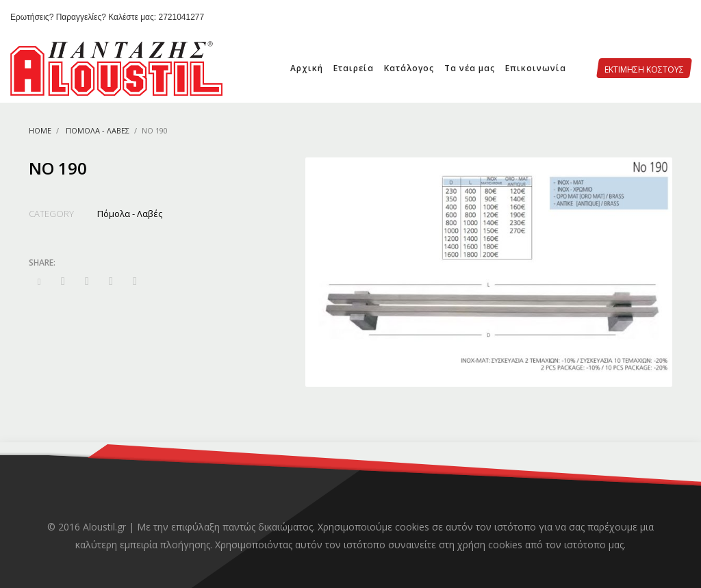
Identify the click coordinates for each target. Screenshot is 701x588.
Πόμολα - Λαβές (98, 130)
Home (40, 130)
